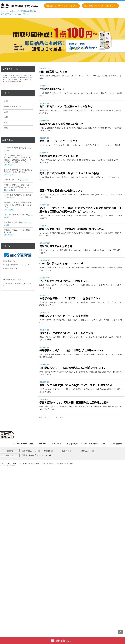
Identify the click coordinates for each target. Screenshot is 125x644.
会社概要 (47, 451)
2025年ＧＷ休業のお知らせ (15, 222)
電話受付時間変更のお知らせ (16, 215)
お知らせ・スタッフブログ (94, 444)
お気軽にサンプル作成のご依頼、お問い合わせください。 (17, 81)
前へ (41, 417)
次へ (62, 417)
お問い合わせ (116, 444)
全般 (6, 117)
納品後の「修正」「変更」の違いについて (18, 231)
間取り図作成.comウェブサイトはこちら (62, 6)
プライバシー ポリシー (8, 464)
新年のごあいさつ (11, 180)
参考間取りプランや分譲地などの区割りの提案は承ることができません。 (18, 205)
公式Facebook (86, 451)
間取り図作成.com (9, 75)
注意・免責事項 (48, 464)
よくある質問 (72, 444)
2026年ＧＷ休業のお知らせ (15, 148)
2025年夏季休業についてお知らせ (18, 195)
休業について (10, 101)
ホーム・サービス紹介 (24, 444)
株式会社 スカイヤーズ (11, 261)
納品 (6, 128)
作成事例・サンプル (12, 106)
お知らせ (66, 451)
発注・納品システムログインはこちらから (100, 6)
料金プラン (56, 444)
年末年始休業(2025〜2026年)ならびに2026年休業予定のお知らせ (18, 186)
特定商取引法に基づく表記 (29, 464)
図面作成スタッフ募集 (65, 464)
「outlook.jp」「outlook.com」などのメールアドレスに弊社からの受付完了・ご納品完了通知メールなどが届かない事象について (18, 159)
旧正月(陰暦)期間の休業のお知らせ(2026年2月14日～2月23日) (18, 171)
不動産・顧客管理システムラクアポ (36, 455)
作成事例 (42, 444)
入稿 (6, 112)
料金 (6, 123)
